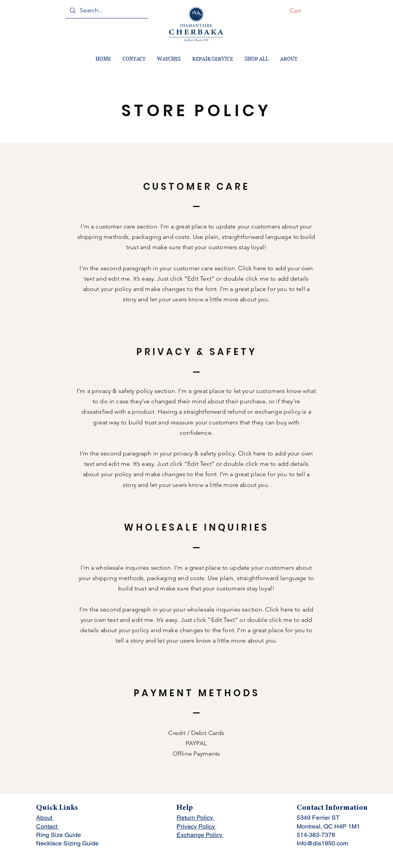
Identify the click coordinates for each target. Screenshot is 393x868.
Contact (47, 826)
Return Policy (196, 818)
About (45, 818)
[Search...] (106, 10)
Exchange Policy (200, 835)
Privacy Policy (196, 826)
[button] (300, 11)
